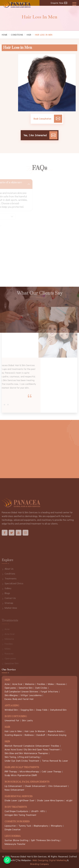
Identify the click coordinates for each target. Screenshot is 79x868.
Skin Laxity (27, 720)
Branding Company (40, 864)
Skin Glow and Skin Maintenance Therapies (26, 753)
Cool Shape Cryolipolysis (16, 811)
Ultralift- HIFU (38, 811)
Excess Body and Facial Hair (19, 699)
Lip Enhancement (13, 786)
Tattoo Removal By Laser (55, 761)
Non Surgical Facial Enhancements (27, 782)
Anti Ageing (12, 706)
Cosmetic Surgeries (17, 822)
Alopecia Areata (56, 731)
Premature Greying (57, 735)
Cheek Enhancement (35, 786)
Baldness (29, 735)
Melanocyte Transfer (15, 844)
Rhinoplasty (57, 826)
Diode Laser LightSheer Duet (20, 800)
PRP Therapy (11, 771)
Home (4, 35)
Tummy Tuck (25, 826)
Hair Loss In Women (35, 731)
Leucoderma (13, 836)
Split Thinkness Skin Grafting (45, 840)
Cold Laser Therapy (51, 771)
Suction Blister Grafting (16, 840)
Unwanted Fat (12, 720)
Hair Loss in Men (13, 731)
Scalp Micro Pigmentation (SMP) (21, 775)
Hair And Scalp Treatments (22, 768)
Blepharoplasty (41, 826)
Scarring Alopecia (13, 735)
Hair (29, 35)
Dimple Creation (13, 829)
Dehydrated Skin (58, 710)
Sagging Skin (27, 710)
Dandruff (41, 735)
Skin (7, 742)
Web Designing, (41, 860)
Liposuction (10, 826)
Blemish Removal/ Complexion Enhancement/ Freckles (32, 746)
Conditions (17, 35)
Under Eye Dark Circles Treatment (22, 761)
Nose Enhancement (14, 790)
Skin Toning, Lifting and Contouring (22, 757)
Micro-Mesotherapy (29, 771)
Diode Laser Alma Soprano (50, 800)
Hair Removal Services (19, 797)
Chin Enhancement (58, 786)
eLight (69, 800)
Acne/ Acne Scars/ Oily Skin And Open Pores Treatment (32, 749)
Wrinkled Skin (11, 710)
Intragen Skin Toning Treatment (20, 815)
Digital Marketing (58, 860)
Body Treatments (16, 807)
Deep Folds (42, 710)
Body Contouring (16, 717)
